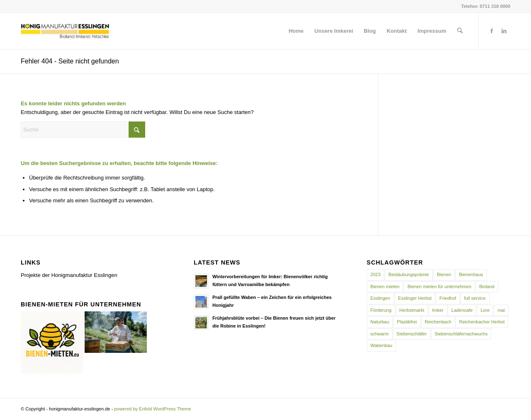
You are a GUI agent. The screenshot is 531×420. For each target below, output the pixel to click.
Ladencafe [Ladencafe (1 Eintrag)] (462, 310)
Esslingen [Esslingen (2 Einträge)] (380, 298)
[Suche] (460, 31)
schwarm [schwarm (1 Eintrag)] (380, 334)
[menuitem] (296, 31)
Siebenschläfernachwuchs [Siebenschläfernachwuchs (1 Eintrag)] (461, 334)
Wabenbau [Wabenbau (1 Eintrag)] (381, 345)
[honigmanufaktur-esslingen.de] (65, 31)
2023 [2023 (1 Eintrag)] (375, 274)
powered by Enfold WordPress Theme (152, 409)
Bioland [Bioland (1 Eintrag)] (487, 286)
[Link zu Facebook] (492, 31)
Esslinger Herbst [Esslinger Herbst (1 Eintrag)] (415, 298)
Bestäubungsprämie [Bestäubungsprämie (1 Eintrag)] (409, 274)
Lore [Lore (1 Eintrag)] (485, 310)
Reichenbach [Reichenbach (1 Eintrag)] (438, 322)
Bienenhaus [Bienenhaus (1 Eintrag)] (471, 274)
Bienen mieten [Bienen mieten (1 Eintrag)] (385, 286)
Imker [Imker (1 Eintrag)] (438, 310)
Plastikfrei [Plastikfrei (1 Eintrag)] (407, 322)
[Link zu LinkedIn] (504, 31)
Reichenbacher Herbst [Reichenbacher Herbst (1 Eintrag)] (482, 322)
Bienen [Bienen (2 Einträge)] (444, 274)
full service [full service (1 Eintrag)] (475, 298)
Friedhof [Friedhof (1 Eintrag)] (448, 298)
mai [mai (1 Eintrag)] (501, 310)
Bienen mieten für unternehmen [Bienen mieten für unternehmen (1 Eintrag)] (439, 286)
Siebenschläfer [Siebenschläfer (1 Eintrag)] (412, 334)
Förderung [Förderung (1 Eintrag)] (381, 310)
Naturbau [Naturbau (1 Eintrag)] (380, 322)
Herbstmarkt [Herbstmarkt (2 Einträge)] (412, 310)
